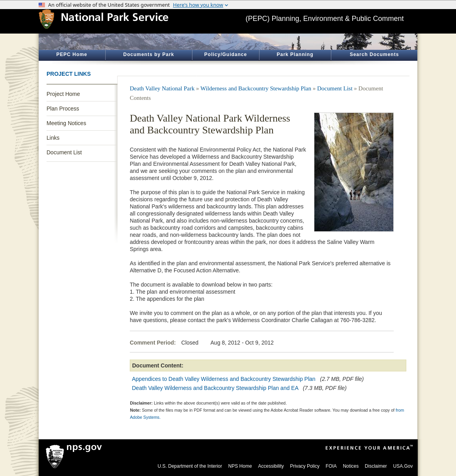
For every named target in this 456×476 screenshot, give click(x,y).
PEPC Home (72, 54)
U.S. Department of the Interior (190, 466)
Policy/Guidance (226, 54)
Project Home (63, 94)
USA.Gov (403, 466)
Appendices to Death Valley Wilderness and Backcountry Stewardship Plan (224, 379)
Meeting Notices (66, 123)
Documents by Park (149, 54)
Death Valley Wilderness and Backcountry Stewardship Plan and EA (215, 388)
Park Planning (295, 54)
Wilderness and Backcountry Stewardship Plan (256, 88)
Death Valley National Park (162, 88)
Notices (351, 466)
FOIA (331, 466)
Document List (64, 152)
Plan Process (63, 109)
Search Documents (375, 54)
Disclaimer (376, 466)
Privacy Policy (305, 466)
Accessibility (271, 466)
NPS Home (240, 466)
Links (53, 138)
